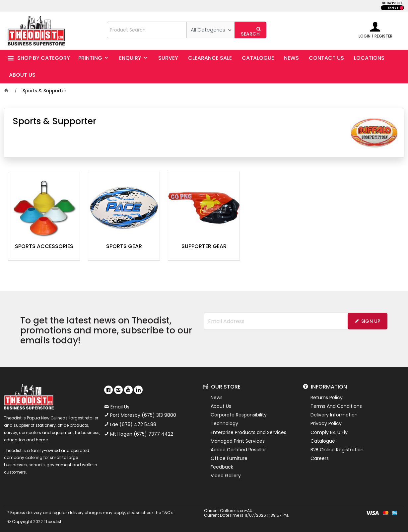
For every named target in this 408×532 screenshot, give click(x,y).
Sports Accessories (44, 247)
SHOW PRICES (392, 3)
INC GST (402, 8)
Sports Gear (124, 247)
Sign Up (371, 321)
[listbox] (210, 30)
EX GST (393, 8)
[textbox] (147, 30)
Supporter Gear (204, 247)
